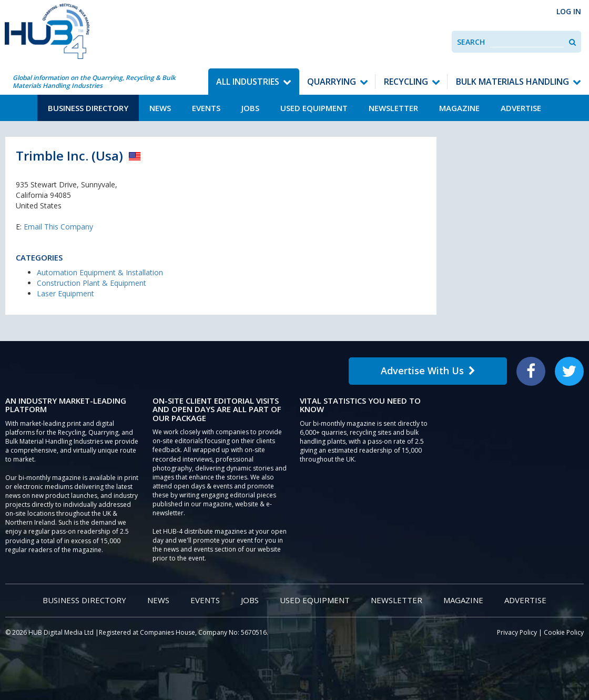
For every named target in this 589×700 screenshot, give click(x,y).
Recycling (406, 82)
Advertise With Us (428, 371)
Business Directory (88, 108)
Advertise (521, 108)
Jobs (250, 108)
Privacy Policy (517, 632)
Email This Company (58, 227)
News (160, 108)
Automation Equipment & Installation (100, 272)
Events (206, 108)
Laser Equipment (65, 293)
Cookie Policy (564, 632)
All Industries (248, 82)
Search (471, 42)
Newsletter (393, 108)
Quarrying (332, 82)
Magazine (459, 108)
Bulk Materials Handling (512, 82)
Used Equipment (314, 108)
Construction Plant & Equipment (92, 283)
